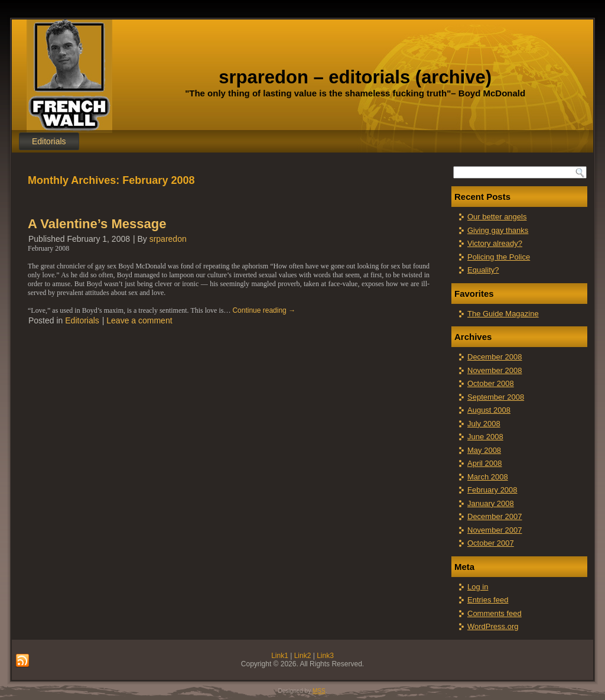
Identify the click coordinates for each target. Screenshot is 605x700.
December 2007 (495, 516)
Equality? (483, 270)
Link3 (325, 656)
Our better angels (497, 217)
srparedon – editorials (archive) (355, 77)
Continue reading (264, 310)
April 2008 (485, 463)
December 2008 (495, 357)
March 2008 (488, 477)
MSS (319, 691)
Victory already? (495, 243)
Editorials (49, 141)
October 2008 (491, 383)
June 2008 (485, 437)
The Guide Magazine (503, 314)
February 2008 (492, 490)
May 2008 (484, 450)
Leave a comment (139, 320)
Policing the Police (499, 257)
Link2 (303, 656)
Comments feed (495, 613)
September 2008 (496, 397)
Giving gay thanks (498, 230)
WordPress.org (493, 626)
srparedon (168, 239)
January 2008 (491, 503)
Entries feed (488, 600)
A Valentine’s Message (97, 224)
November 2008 (495, 370)
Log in (478, 587)
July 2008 (484, 424)
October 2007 (491, 543)
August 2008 (489, 410)
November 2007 (495, 530)
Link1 (280, 656)
